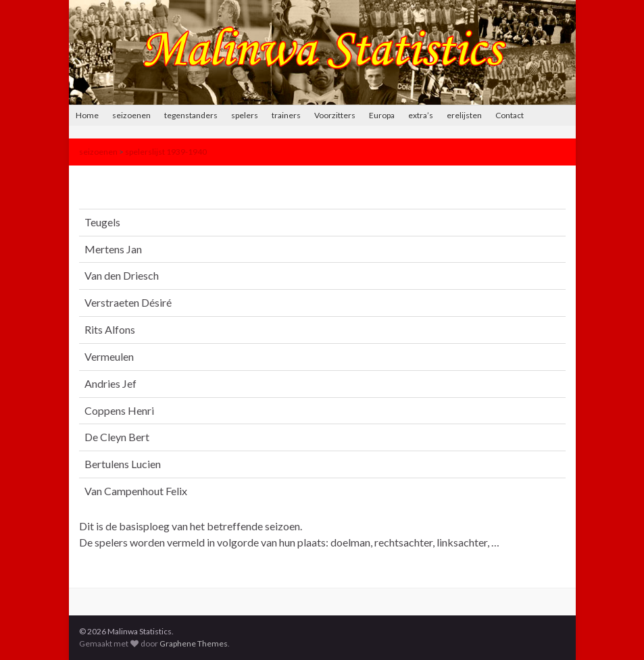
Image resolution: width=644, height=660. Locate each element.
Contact (510, 115)
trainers (286, 115)
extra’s (421, 115)
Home (87, 115)
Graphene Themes (194, 643)
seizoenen (131, 115)
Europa (382, 115)
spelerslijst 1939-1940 (166, 152)
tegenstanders (191, 115)
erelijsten (464, 115)
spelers (245, 115)
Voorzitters (335, 115)
